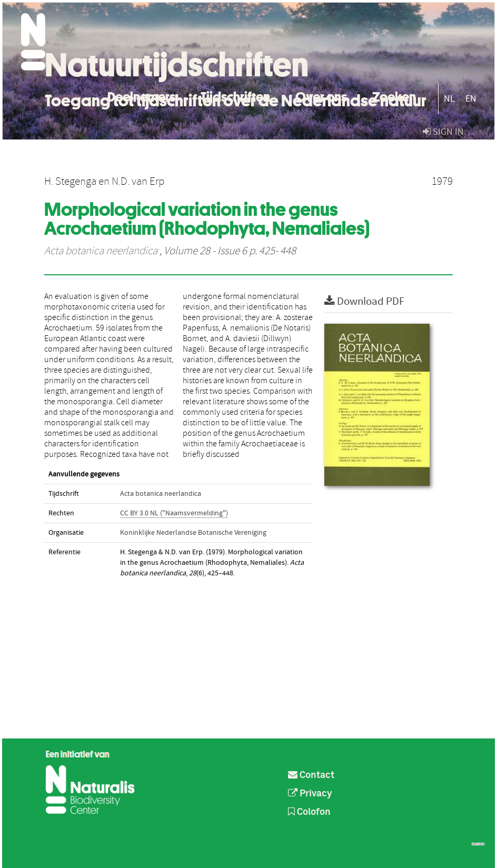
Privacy (310, 794)
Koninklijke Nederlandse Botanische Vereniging (193, 533)
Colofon (309, 812)
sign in (443, 132)
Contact (311, 775)
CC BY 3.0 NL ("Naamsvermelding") (174, 513)
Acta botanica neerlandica (101, 251)
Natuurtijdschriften (177, 65)
